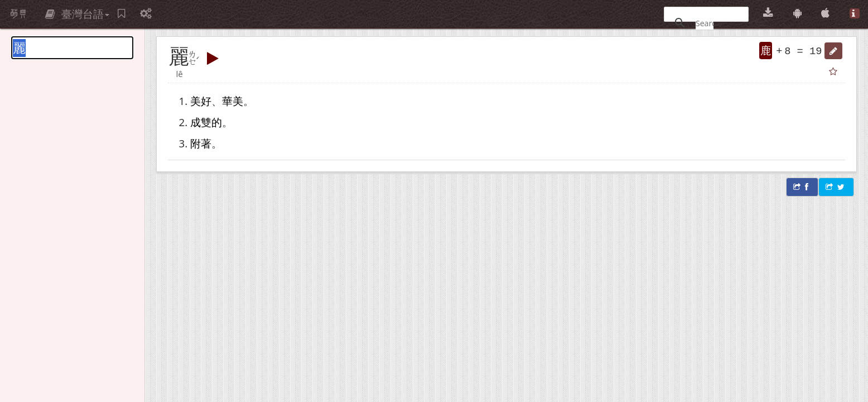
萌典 (18, 14)
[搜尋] (705, 23)
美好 (201, 101)
